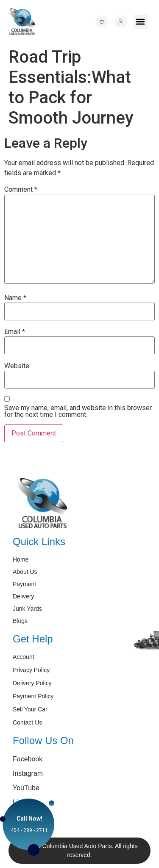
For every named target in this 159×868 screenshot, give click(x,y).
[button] (141, 22)
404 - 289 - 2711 (29, 830)
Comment (21, 190)
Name (15, 298)
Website (17, 366)
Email (15, 332)
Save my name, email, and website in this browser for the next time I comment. (78, 411)
